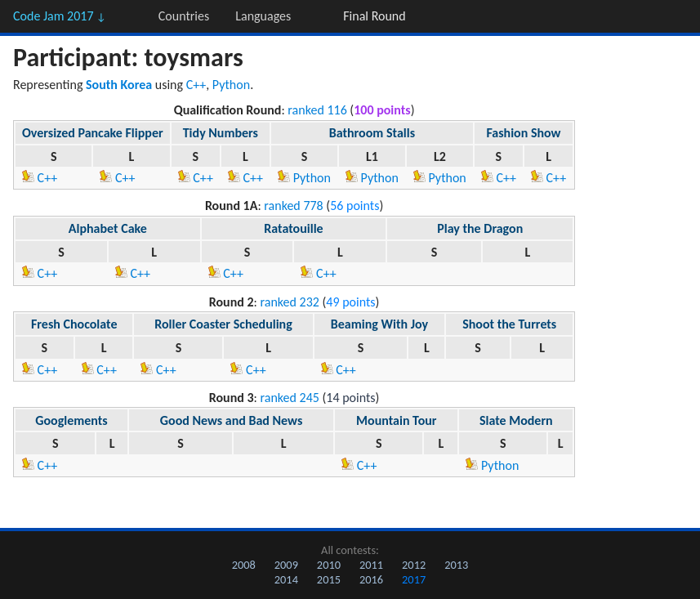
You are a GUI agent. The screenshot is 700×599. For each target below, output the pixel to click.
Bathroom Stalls (372, 133)
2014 (286, 579)
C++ (196, 85)
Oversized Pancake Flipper (93, 133)
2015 (329, 579)
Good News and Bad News (231, 420)
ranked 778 (293, 206)
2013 (456, 565)
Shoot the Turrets (509, 324)
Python (231, 85)
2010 (329, 565)
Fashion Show (523, 133)
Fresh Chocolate (74, 324)
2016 (371, 579)
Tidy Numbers (221, 133)
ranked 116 (317, 110)
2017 (414, 579)
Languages (263, 16)
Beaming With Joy (379, 324)
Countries (184, 16)
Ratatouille (293, 228)
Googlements (71, 420)
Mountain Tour (396, 420)
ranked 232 (289, 302)
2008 (244, 565)
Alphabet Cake (108, 228)
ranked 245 (289, 398)
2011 (371, 565)
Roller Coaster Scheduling (223, 324)
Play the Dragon (480, 228)
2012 (414, 565)
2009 (286, 565)
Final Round (374, 16)
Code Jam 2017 (60, 16)
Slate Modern (516, 420)
